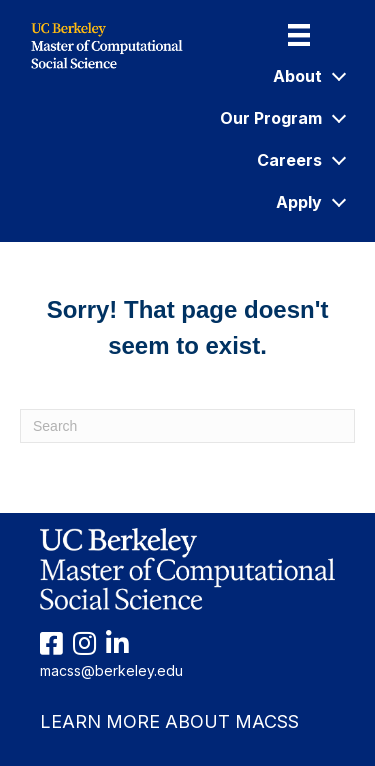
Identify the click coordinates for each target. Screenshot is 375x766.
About (308, 76)
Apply (310, 202)
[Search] (187, 426)
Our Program (282, 118)
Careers (300, 160)
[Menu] (299, 35)
